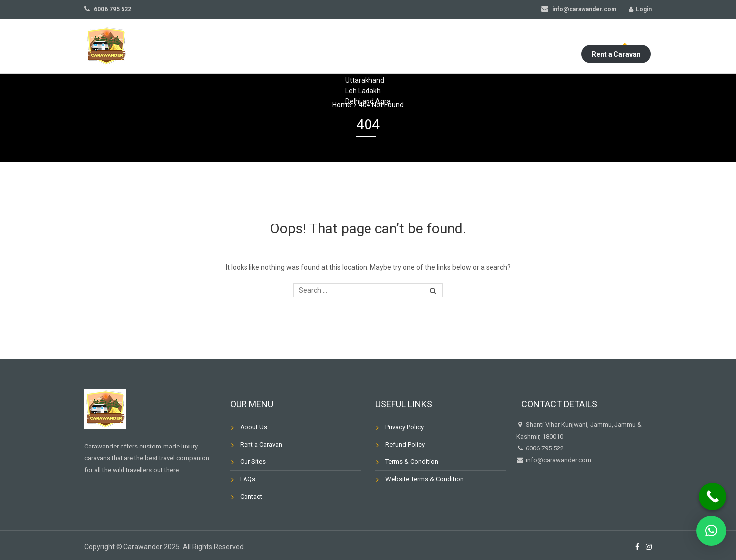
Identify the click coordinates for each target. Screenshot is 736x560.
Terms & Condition (412, 462)
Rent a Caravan (616, 46)
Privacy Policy (405, 427)
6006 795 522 (108, 9)
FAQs (407, 46)
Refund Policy (405, 444)
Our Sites (298, 46)
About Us (248, 46)
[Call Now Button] (712, 497)
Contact (449, 46)
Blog (491, 46)
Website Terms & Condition (425, 479)
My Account (539, 46)
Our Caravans (356, 46)
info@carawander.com (579, 9)
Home (205, 46)
